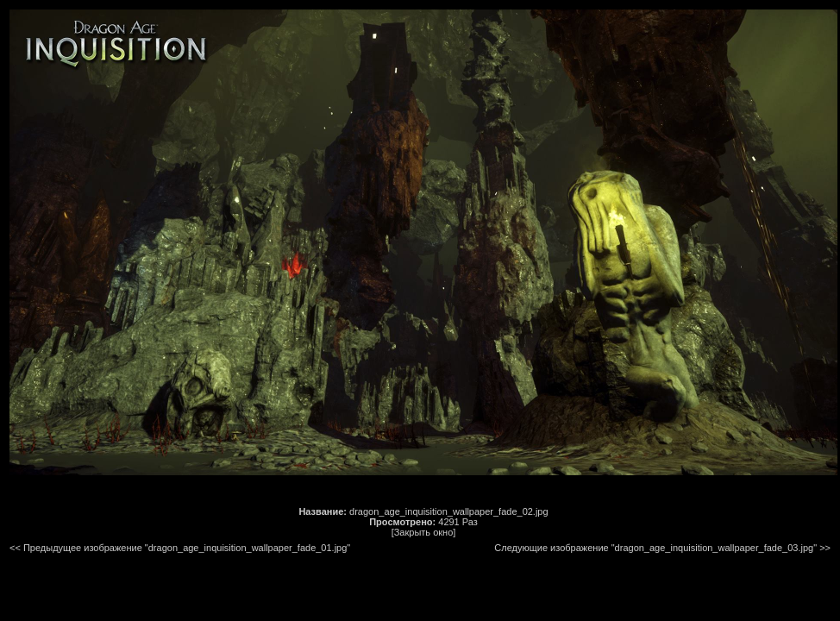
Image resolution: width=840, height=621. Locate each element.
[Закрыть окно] (424, 532)
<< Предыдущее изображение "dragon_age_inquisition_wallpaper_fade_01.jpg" (180, 548)
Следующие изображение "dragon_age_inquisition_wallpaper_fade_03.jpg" (655, 548)
